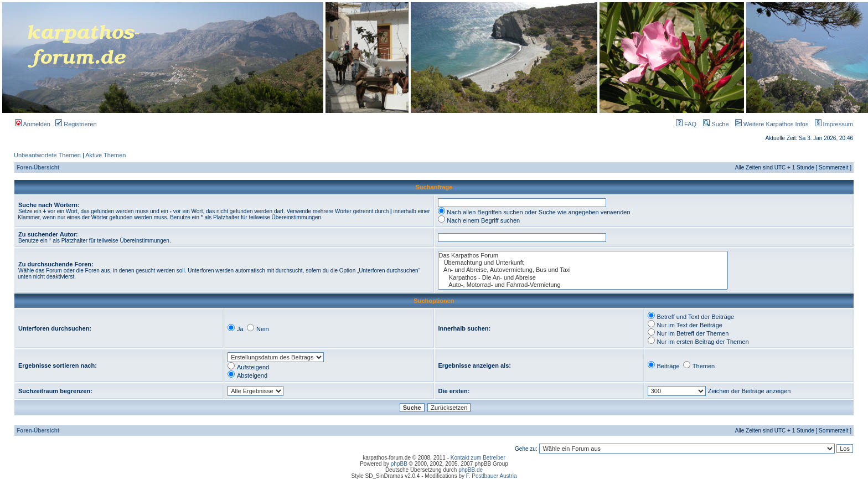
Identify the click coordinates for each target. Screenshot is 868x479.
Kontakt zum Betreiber (478, 458)
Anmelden (33, 124)
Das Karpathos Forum (583, 256)
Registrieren (76, 124)
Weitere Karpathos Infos (770, 124)
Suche (716, 124)
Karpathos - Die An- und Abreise (583, 278)
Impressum (832, 124)
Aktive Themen (105, 155)
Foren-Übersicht (38, 168)
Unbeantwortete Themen (47, 155)
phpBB (399, 464)
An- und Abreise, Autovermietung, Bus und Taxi (583, 270)
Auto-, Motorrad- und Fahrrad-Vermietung (583, 285)
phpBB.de (471, 470)
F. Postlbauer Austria (492, 476)
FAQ (686, 124)
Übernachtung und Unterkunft (583, 263)
